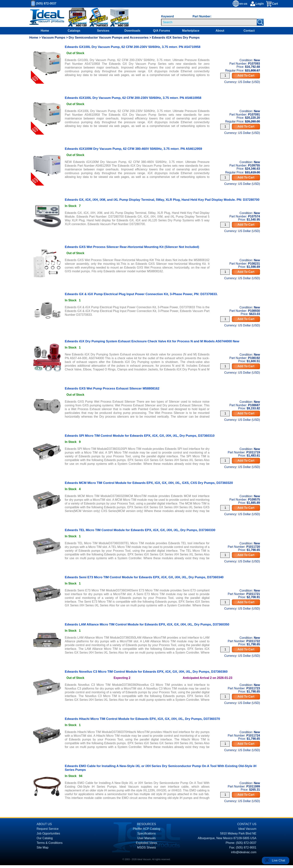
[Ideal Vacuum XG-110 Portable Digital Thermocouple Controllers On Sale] (97, 17)
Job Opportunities (48, 833)
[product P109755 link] (47, 151)
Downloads (132, 31)
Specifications (147, 833)
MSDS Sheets (146, 847)
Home (45, 31)
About (220, 31)
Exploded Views (146, 843)
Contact (249, 31)
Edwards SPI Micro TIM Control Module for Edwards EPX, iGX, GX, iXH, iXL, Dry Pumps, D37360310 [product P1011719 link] (140, 436)
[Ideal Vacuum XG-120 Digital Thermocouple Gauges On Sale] (75, 17)
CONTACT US (247, 824)
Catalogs (74, 31)
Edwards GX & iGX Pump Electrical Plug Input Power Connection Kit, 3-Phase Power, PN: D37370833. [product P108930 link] (141, 294)
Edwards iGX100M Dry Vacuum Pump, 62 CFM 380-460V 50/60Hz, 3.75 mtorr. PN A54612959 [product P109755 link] (134, 149)
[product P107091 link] (47, 100)
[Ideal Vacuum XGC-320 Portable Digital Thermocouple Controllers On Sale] (116, 17)
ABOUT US (44, 824)
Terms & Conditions (50, 843)
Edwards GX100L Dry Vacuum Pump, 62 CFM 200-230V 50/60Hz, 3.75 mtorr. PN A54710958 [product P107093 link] (133, 47)
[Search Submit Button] (260, 22)
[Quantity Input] (225, 76)
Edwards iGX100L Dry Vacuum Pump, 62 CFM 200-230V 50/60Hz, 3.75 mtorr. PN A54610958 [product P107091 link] (133, 98)
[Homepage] (47, 17)
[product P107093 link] (47, 49)
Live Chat (279, 860)
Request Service (48, 829)
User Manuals (147, 838)
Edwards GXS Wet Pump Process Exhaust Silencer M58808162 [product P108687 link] (112, 388)
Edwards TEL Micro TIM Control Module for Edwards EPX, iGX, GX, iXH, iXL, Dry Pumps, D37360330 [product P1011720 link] (140, 530)
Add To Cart (246, 76)
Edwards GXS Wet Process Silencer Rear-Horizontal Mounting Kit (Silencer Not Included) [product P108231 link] (132, 247)
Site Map (43, 847)
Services (103, 31)
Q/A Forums (162, 31)
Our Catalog (45, 838)
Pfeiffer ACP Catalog (146, 829)
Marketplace (191, 31)
